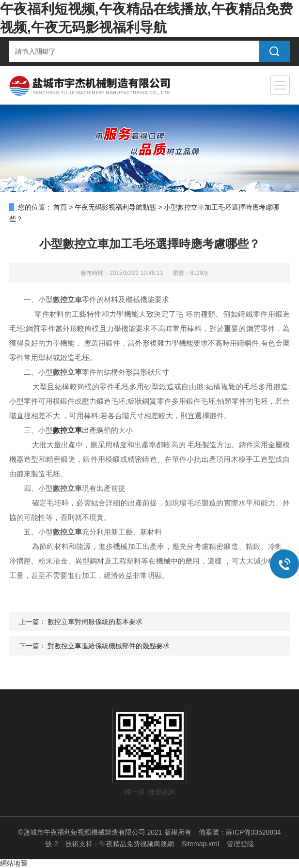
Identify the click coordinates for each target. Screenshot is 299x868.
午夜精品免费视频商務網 (137, 844)
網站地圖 (14, 863)
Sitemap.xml (200, 844)
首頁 (60, 207)
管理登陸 (240, 844)
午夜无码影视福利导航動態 (115, 207)
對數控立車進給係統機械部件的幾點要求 (109, 646)
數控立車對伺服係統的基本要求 (95, 622)
